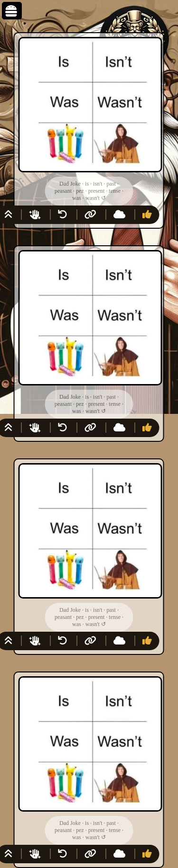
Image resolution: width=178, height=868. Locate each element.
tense (115, 191)
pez (80, 191)
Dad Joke (70, 184)
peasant (63, 191)
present (97, 191)
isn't (98, 184)
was (77, 198)
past (111, 184)
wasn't (93, 198)
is (87, 184)
